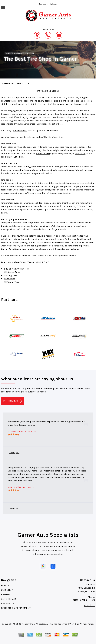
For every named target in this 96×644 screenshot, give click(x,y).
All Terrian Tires (12, 282)
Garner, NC (14, 453)
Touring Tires (11, 275)
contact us (80, 153)
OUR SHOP (7, 590)
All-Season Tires (12, 272)
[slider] (14, 434)
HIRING (5, 585)
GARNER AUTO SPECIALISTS (19, 53)
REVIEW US (8, 604)
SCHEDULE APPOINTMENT (16, 608)
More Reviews (13, 401)
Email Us (90, 605)
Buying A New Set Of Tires (17, 269)
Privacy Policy (87, 624)
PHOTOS (6, 594)
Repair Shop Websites (34, 624)
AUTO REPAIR (8, 599)
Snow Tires (9, 279)
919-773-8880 (20, 130)
